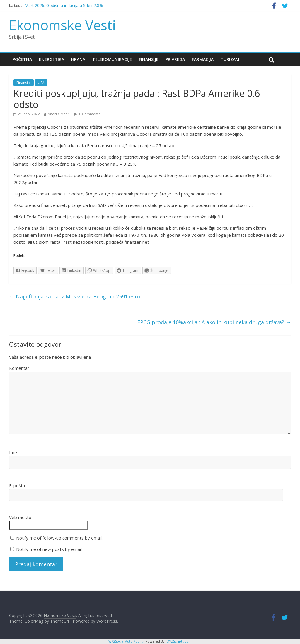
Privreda (175, 59)
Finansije (149, 59)
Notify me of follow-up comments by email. (59, 538)
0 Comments (87, 114)
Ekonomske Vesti (63, 25)
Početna (22, 59)
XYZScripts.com (179, 641)
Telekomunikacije (112, 59)
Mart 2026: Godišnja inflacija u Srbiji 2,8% (64, 5)
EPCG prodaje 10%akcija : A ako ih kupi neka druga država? (214, 322)
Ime (13, 452)
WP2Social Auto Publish (127, 641)
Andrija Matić (59, 114)
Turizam (230, 59)
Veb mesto (20, 517)
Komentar (19, 368)
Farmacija (203, 59)
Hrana (78, 59)
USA (41, 83)
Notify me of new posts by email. (49, 549)
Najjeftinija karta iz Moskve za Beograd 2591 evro (75, 296)
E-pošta (17, 485)
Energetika (52, 59)
